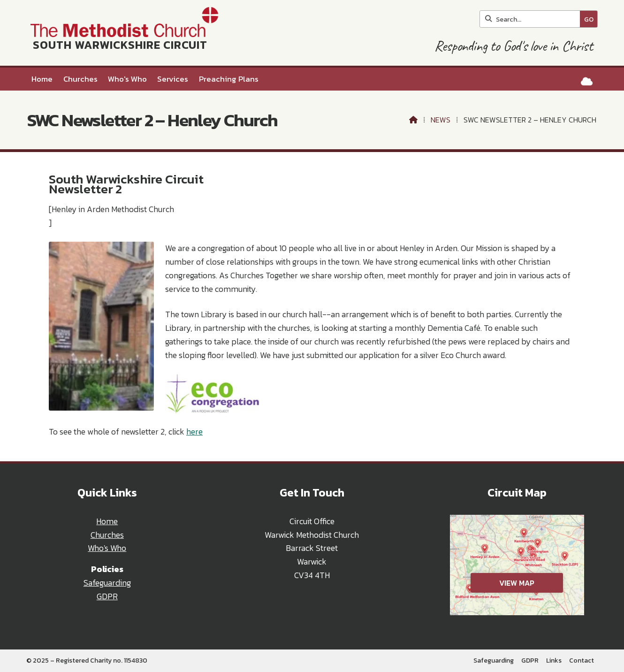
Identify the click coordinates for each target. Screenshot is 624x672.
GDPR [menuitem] (530, 661)
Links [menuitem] (554, 661)
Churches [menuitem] (80, 79)
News (441, 120)
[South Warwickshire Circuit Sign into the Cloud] (587, 81)
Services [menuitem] (173, 79)
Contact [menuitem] (582, 661)
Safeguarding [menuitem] (494, 661)
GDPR (107, 596)
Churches (107, 535)
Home (107, 521)
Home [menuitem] (42, 79)
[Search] (532, 19)
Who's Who (107, 548)
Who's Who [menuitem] (127, 79)
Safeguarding (107, 583)
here (194, 432)
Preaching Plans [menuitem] (229, 79)
